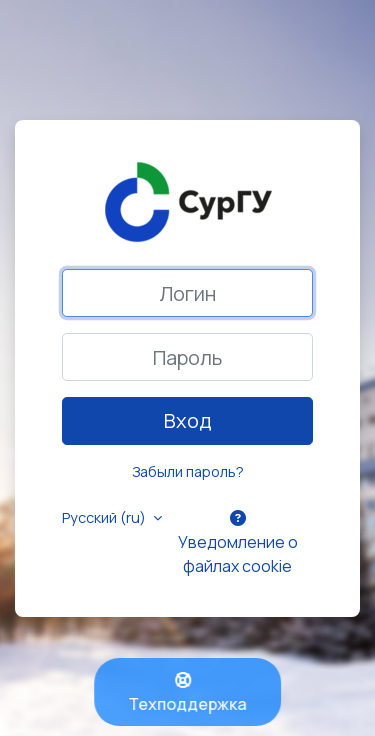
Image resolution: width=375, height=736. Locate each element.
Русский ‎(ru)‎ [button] (105, 517)
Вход (188, 420)
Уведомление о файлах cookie (238, 543)
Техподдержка (188, 693)
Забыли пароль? (188, 471)
